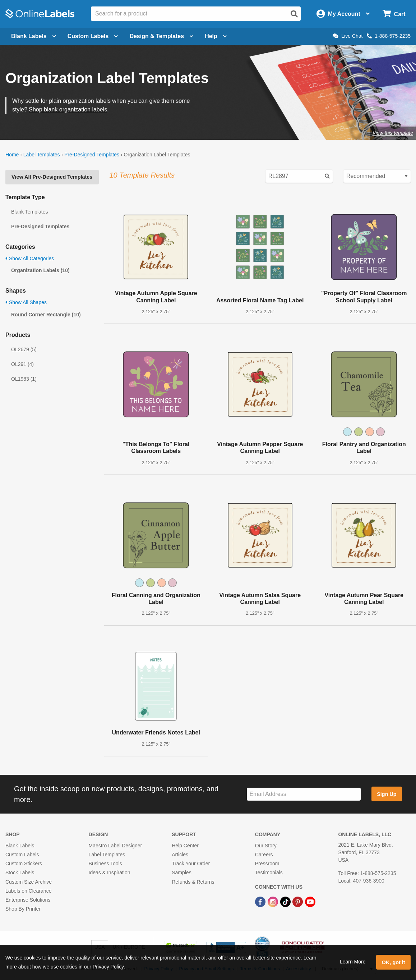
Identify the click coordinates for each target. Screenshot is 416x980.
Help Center (185, 846)
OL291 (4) (22, 364)
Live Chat (348, 36)
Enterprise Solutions (28, 900)
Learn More (353, 962)
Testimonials (269, 873)
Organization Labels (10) (40, 270)
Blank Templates (29, 212)
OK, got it (394, 962)
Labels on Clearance (28, 891)
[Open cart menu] (394, 14)
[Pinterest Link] (298, 901)
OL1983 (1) (24, 379)
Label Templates (42, 155)
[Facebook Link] (261, 901)
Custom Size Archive (29, 882)
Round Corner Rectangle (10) (46, 315)
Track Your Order (191, 864)
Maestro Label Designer (115, 846)
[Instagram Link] (274, 901)
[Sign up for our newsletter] (304, 794)
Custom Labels (22, 855)
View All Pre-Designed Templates (52, 177)
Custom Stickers (24, 864)
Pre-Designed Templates (92, 155)
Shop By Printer (23, 909)
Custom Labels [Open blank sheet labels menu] (93, 36)
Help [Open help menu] (216, 36)
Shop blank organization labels (68, 109)
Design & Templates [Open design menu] (161, 36)
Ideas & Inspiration (110, 873)
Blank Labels (20, 846)
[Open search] (294, 14)
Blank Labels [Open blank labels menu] (34, 36)
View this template (393, 133)
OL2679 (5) (24, 349)
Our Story (266, 846)
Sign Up (387, 794)
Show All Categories (30, 258)
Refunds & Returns (193, 882)
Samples (181, 873)
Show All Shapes (26, 302)
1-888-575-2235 (389, 36)
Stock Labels (20, 873)
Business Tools (105, 864)
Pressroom (267, 864)
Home (12, 155)
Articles (180, 855)
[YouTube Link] (310, 901)
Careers (264, 855)
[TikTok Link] (286, 901)
